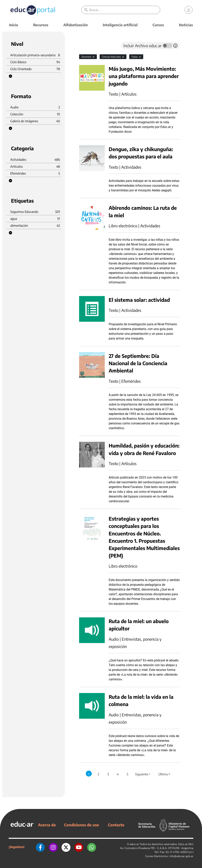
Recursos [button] (41, 25)
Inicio (14, 25)
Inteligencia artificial (120, 25)
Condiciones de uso (82, 825)
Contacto (116, 825)
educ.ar (134, 844)
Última (165, 774)
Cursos (158, 25)
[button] (10, 76)
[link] (189, 10)
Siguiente (143, 774)
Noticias (186, 25)
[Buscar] (124, 10)
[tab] (87, 46)
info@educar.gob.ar (181, 856)
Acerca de (47, 825)
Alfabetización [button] (76, 25)
